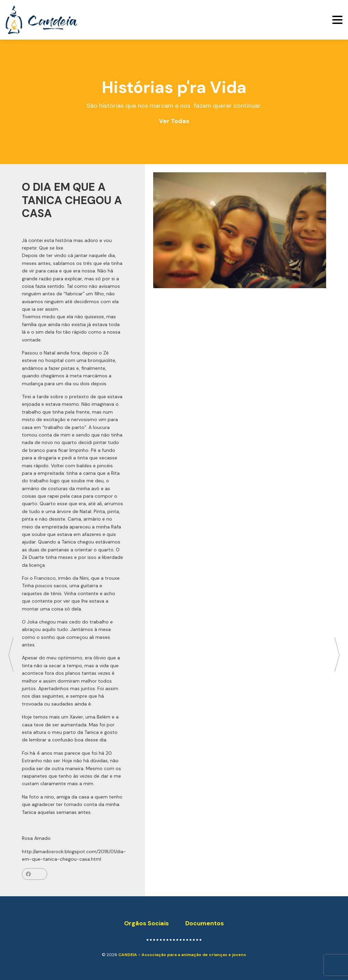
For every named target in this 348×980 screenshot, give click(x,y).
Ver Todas (174, 121)
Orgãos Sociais (146, 923)
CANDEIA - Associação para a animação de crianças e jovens (182, 955)
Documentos (205, 923)
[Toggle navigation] (337, 20)
